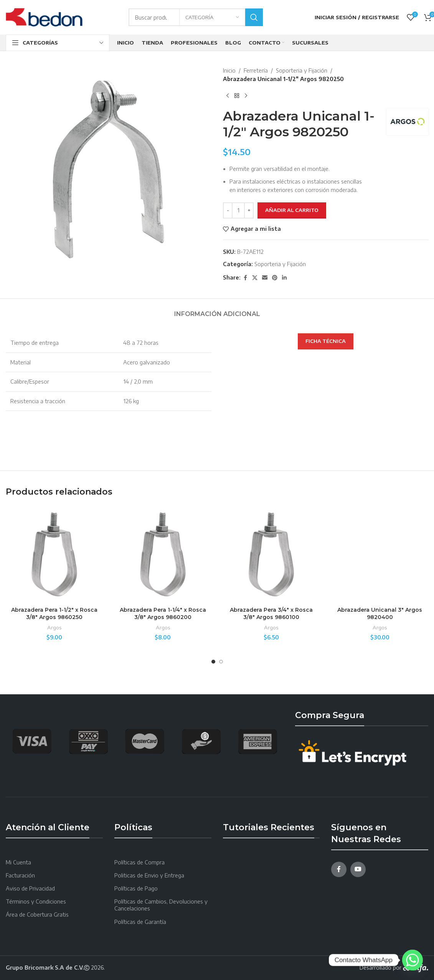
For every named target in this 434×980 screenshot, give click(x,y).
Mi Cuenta (18, 862)
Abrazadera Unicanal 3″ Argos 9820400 (380, 614)
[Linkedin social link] (284, 278)
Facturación (20, 875)
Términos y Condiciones (36, 901)
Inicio (229, 70)
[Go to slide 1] (213, 662)
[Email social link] (265, 278)
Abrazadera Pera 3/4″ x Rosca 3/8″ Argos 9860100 (271, 614)
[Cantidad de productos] (238, 210)
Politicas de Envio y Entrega (149, 875)
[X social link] (255, 278)
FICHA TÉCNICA (326, 341)
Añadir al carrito (292, 210)
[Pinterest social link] (275, 278)
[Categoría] (212, 17)
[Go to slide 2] (221, 662)
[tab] (217, 310)
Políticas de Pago (136, 888)
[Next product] (246, 96)
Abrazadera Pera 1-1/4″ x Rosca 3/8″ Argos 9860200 (163, 614)
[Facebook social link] (245, 278)
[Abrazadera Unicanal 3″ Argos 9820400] (380, 554)
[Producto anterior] (228, 96)
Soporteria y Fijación (302, 70)
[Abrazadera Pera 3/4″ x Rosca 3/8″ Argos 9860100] (271, 554)
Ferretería (256, 70)
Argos (54, 627)
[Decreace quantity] (228, 210)
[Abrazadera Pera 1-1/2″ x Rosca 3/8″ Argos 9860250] (54, 554)
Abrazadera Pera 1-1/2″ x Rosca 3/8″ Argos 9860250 (54, 614)
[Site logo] (44, 17)
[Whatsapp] (413, 960)
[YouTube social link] (358, 869)
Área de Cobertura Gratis (37, 915)
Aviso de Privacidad (30, 888)
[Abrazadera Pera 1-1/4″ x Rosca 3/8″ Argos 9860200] (163, 554)
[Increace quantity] (249, 210)
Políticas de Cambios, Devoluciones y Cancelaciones (161, 905)
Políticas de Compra (139, 862)
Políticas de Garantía (140, 922)
